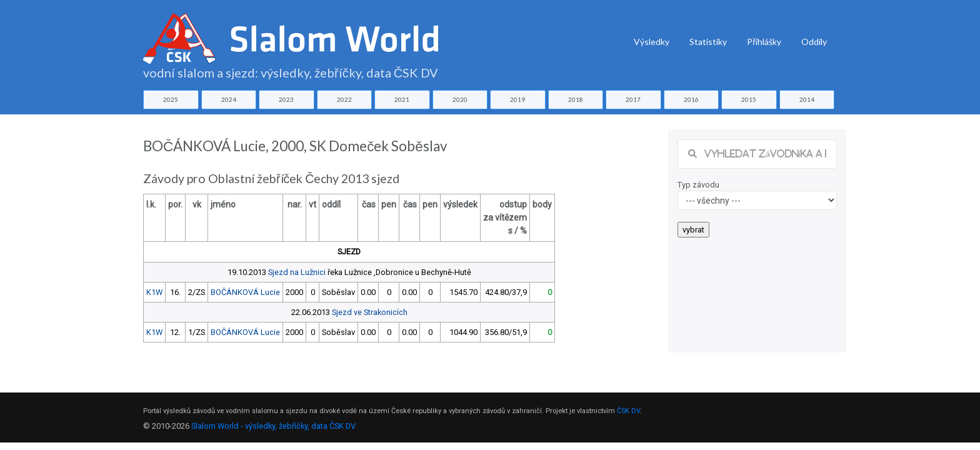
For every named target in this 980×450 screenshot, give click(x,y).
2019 (517, 99)
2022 (344, 99)
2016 (691, 99)
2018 (576, 99)
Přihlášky (764, 42)
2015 (749, 99)
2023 (286, 99)
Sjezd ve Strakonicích (370, 312)
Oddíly (814, 42)
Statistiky (708, 42)
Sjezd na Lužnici (297, 272)
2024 (229, 99)
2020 (460, 99)
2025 (171, 99)
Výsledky (652, 42)
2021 (402, 99)
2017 (633, 99)
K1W (154, 292)
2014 (807, 99)
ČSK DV (628, 411)
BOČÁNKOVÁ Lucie (245, 292)
